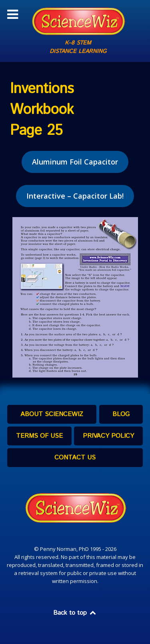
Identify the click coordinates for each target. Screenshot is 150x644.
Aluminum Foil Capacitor (75, 162)
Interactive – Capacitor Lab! (75, 196)
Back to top (75, 613)
